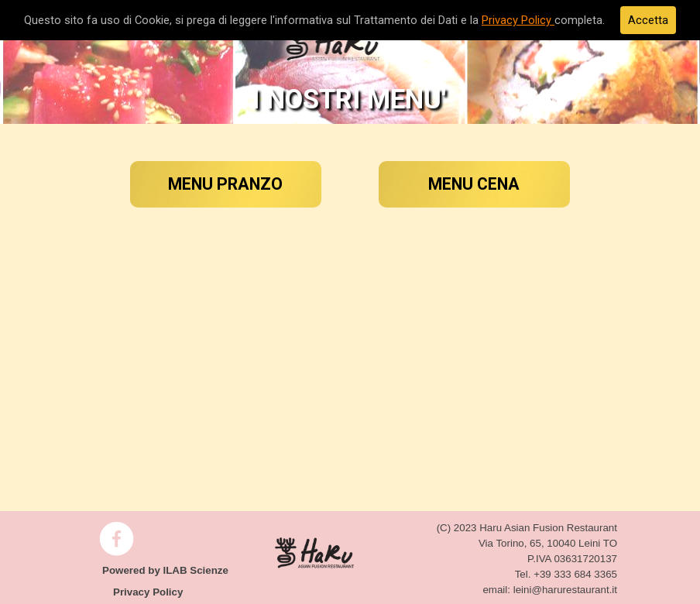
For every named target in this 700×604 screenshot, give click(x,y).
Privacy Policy (518, 20)
